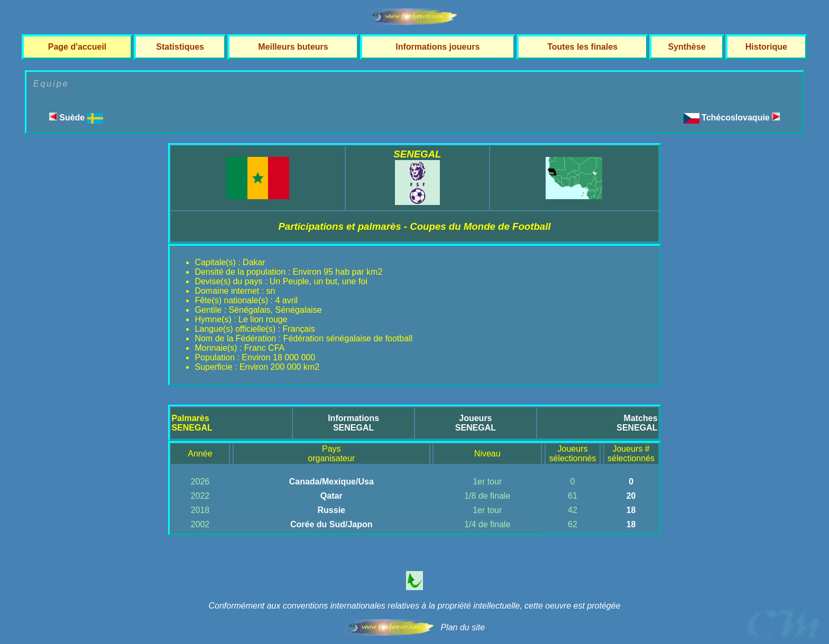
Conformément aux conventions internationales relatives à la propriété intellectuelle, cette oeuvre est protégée (414, 606)
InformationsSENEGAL (353, 423)
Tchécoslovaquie (741, 118)
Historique (766, 47)
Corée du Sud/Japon (331, 524)
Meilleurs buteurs (293, 47)
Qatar (331, 496)
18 (631, 510)
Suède (76, 118)
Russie (331, 510)
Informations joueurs (437, 47)
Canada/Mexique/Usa (331, 482)
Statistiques (180, 47)
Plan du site (463, 627)
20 (631, 496)
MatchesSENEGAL (637, 423)
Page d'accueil (77, 47)
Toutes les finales (582, 47)
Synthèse (687, 47)
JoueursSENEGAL (476, 423)
